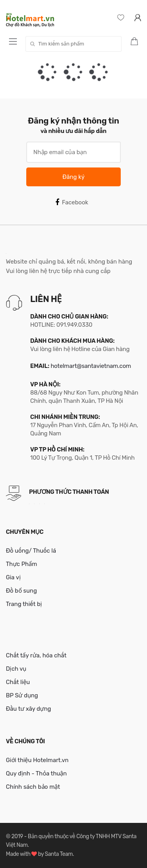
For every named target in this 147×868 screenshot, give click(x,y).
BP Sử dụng (22, 695)
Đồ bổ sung (21, 591)
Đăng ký (73, 177)
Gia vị (13, 577)
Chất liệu (18, 682)
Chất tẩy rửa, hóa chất (36, 655)
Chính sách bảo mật (33, 787)
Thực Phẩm (22, 564)
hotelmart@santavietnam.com (91, 366)
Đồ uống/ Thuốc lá (31, 551)
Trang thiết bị (24, 604)
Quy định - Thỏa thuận (36, 773)
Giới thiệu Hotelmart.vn (37, 760)
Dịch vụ (16, 669)
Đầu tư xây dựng (28, 709)
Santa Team (59, 854)
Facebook (72, 202)
